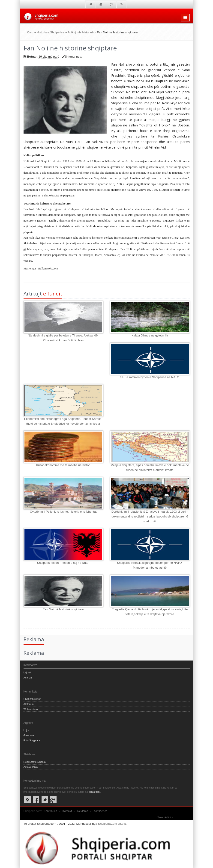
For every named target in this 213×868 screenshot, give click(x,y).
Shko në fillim (165, 817)
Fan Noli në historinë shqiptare (63, 609)
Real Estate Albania (35, 762)
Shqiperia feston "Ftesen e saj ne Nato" (63, 563)
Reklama (83, 811)
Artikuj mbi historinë (80, 32)
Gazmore (29, 735)
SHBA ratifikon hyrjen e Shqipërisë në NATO (150, 377)
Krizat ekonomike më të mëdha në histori (63, 465)
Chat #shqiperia (32, 699)
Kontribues (50, 811)
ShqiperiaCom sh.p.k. (112, 824)
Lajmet (27, 672)
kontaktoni (94, 792)
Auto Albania (31, 767)
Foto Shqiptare (32, 740)
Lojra (26, 730)
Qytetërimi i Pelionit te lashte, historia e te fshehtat (63, 512)
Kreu (30, 32)
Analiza (28, 678)
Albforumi (29, 704)
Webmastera (31, 709)
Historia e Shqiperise (50, 32)
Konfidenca (100, 811)
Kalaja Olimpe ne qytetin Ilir (150, 335)
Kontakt (67, 811)
